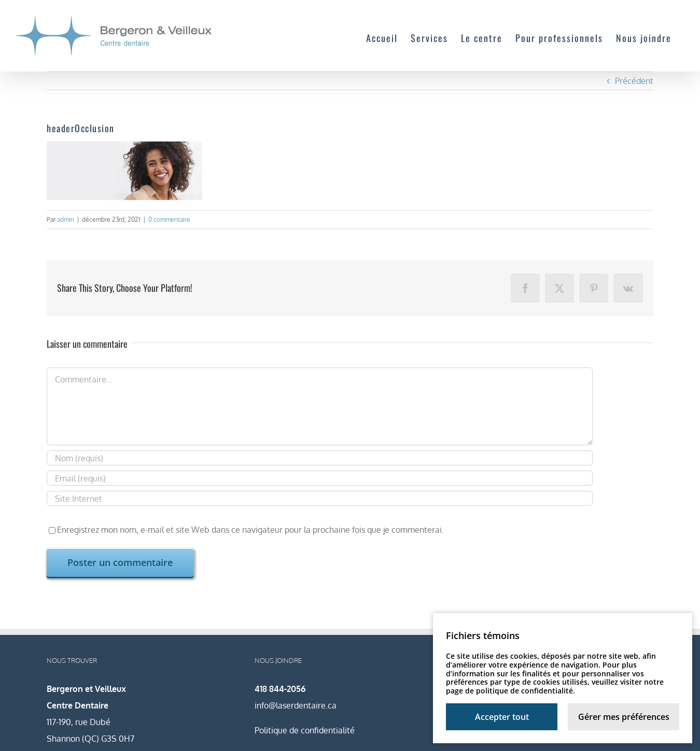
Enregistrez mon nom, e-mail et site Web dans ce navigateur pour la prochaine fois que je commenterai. (250, 530)
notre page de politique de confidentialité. (555, 686)
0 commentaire (169, 219)
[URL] (320, 498)
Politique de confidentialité (305, 730)
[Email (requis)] (320, 478)
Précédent (634, 81)
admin (66, 219)
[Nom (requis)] (320, 458)
